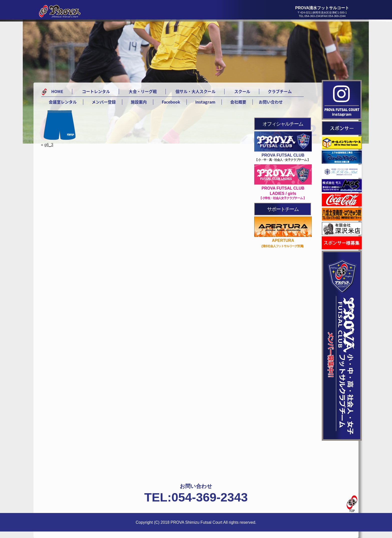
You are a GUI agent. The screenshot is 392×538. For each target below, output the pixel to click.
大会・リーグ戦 (143, 91)
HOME (57, 91)
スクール (242, 91)
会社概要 (238, 102)
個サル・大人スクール (195, 91)
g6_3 (49, 145)
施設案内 (139, 102)
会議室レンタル (63, 102)
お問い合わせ (271, 102)
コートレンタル (96, 91)
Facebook (171, 102)
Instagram (205, 102)
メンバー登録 (104, 102)
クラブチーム (280, 91)
